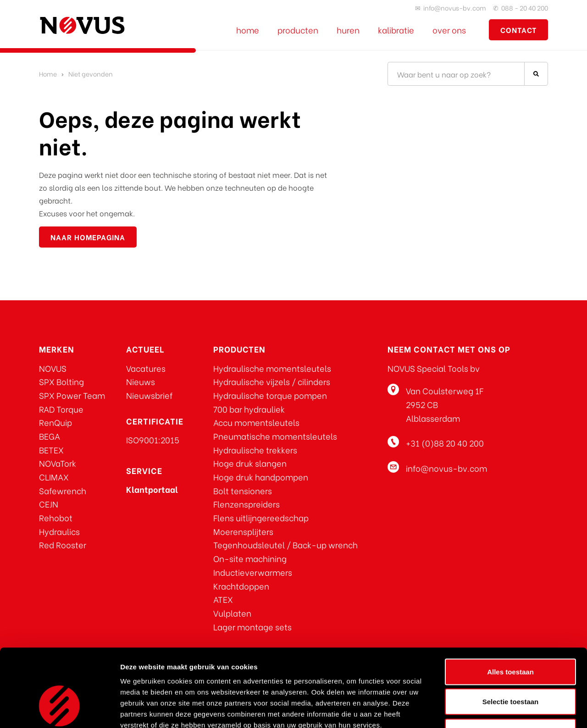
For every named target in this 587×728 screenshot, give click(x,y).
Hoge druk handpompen (261, 477)
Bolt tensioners (243, 490)
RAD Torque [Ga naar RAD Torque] (61, 409)
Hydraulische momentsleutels (272, 368)
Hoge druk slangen (250, 463)
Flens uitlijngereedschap (261, 517)
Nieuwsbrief (150, 395)
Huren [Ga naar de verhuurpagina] (348, 30)
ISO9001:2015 (153, 439)
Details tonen (496, 710)
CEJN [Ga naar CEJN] (49, 504)
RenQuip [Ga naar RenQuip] (55, 422)
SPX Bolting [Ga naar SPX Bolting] (61, 381)
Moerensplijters (243, 531)
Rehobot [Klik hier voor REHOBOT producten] (56, 517)
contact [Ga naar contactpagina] (518, 30)
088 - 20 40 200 (525, 8)
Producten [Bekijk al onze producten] (298, 30)
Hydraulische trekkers (255, 449)
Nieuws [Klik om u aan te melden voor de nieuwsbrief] (141, 381)
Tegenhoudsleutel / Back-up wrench (285, 544)
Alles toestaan (510, 608)
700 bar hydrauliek (249, 409)
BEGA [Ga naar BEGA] (50, 436)
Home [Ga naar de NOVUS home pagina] (248, 30)
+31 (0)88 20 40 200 (445, 443)
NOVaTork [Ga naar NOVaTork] (58, 463)
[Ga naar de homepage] (82, 25)
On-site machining (250, 558)
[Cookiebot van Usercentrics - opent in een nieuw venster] (59, 710)
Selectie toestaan (511, 638)
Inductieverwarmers (253, 572)
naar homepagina (88, 237)
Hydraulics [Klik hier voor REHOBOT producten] (59, 531)
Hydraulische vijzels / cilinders (272, 381)
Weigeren (510, 668)
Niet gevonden (91, 74)
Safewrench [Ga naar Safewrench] (63, 490)
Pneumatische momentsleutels (275, 436)
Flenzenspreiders (246, 504)
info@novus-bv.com (455, 8)
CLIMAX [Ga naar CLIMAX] (54, 477)
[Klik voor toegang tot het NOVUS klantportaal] (152, 489)
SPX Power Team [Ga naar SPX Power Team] (72, 395)
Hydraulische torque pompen (270, 395)
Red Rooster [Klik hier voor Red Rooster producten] (63, 544)
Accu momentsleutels (256, 422)
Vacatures (146, 368)
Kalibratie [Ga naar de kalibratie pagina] (396, 30)
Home (48, 74)
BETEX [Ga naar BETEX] (51, 449)
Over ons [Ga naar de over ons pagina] (449, 30)
